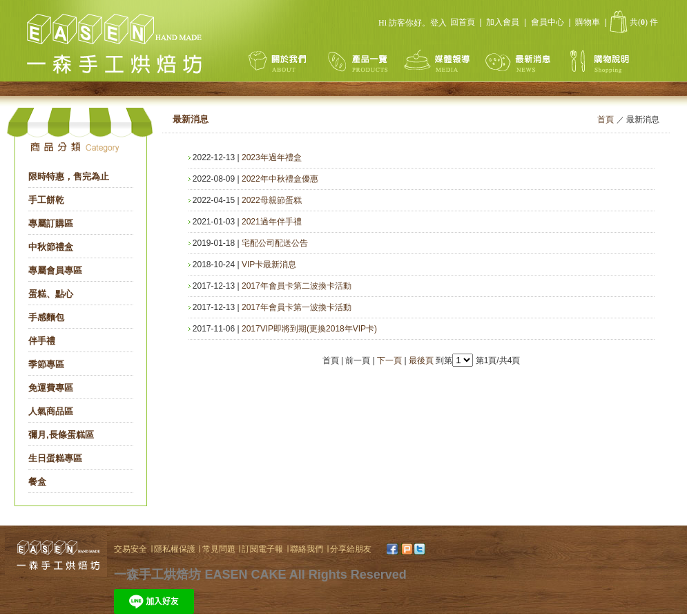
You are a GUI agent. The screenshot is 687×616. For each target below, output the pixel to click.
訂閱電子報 (263, 549)
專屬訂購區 (51, 223)
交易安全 (130, 549)
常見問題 (220, 549)
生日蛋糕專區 (55, 458)
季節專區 (46, 364)
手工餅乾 (46, 200)
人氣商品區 (51, 411)
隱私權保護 (176, 549)
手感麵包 (46, 317)
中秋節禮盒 (51, 247)
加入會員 (503, 22)
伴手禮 (42, 341)
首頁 (606, 119)
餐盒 (37, 482)
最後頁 (421, 360)
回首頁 (463, 22)
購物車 (588, 22)
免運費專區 (51, 388)
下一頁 (389, 360)
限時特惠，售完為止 (69, 176)
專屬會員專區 (55, 270)
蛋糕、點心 (51, 294)
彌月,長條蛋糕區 (61, 435)
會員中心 (548, 22)
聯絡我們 (307, 549)
